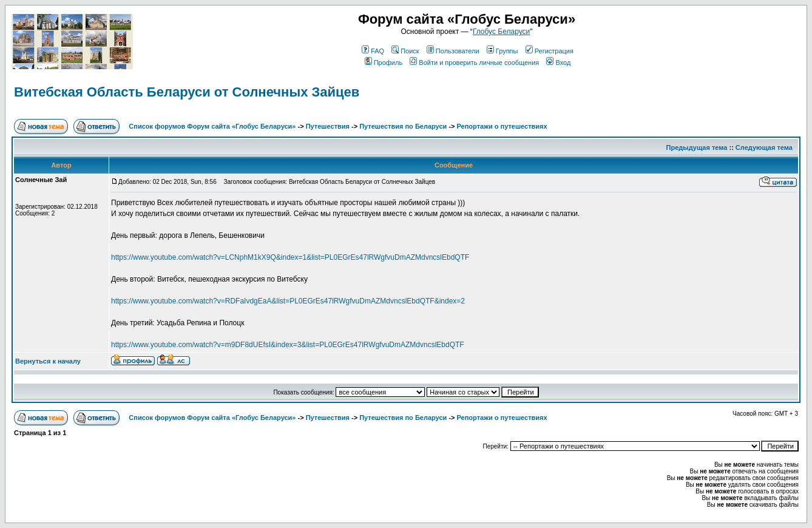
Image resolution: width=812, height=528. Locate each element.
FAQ (373, 51)
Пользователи (453, 51)
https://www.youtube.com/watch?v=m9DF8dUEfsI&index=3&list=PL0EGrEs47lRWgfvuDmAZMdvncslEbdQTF (288, 345)
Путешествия (328, 126)
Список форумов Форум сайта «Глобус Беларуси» (212, 126)
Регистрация (550, 51)
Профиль (384, 63)
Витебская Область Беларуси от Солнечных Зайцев (187, 92)
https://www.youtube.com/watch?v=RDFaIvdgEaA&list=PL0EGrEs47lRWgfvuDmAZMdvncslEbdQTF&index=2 (288, 301)
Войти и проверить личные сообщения (474, 63)
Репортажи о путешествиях (502, 126)
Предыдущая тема (697, 147)
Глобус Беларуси (501, 32)
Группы (502, 51)
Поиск (405, 51)
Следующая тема (764, 147)
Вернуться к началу (48, 361)
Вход (558, 63)
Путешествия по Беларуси (403, 126)
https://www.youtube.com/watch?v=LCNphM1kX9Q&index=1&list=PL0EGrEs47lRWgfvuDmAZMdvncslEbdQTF (290, 257)
